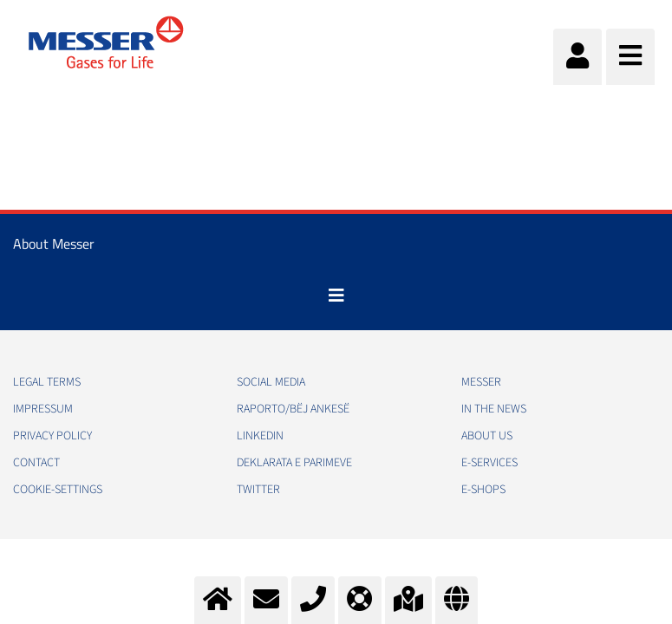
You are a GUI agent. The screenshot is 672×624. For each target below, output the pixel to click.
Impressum (43, 409)
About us (487, 436)
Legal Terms (47, 382)
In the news (494, 409)
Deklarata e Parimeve (294, 463)
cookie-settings (58, 490)
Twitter (258, 490)
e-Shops (483, 490)
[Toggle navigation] (336, 296)
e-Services (489, 463)
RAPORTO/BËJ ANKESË (293, 409)
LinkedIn (260, 436)
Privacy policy (52, 436)
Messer (481, 382)
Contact (36, 463)
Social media (271, 382)
